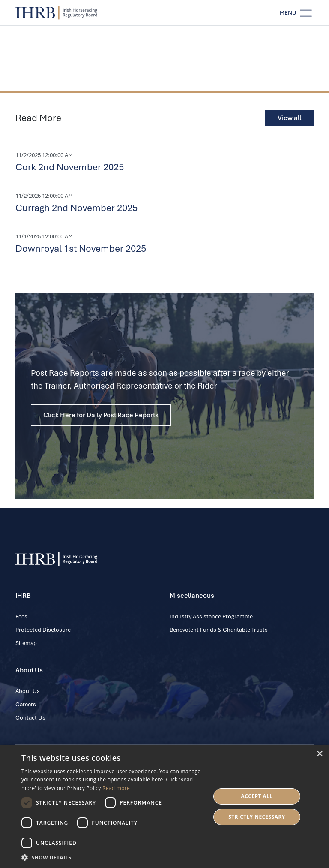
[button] (113, 857)
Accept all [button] (257, 796)
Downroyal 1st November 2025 (81, 249)
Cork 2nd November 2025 (70, 167)
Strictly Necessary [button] (257, 817)
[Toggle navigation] (296, 13)
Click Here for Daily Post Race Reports (101, 415)
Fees (21, 616)
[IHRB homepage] (56, 13)
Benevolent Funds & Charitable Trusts (219, 630)
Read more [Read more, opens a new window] (116, 788)
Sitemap (26, 643)
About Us (28, 691)
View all (289, 118)
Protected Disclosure (43, 630)
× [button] (319, 754)
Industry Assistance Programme (211, 616)
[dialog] (164, 806)
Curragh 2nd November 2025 (76, 208)
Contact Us (30, 718)
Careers (26, 704)
